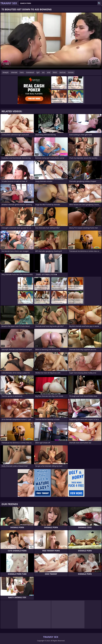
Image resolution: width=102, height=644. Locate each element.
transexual (30, 72)
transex (71, 72)
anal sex (62, 72)
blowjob (6, 72)
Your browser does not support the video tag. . (51, 41)
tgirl (38, 72)
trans (22, 72)
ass (43, 72)
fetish (55, 72)
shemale (14, 72)
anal (49, 72)
